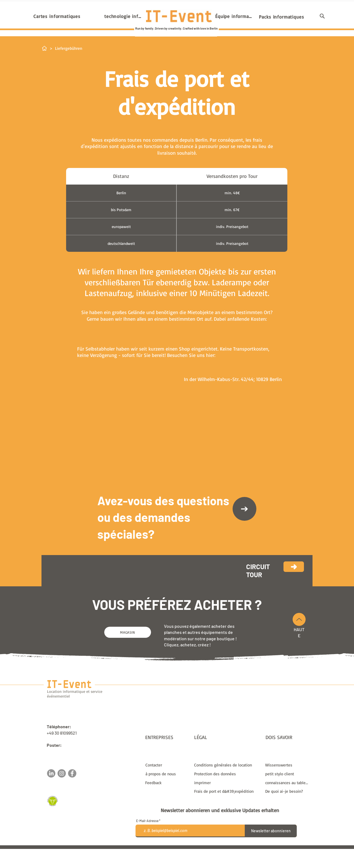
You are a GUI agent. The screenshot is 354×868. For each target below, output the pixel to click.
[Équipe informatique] (234, 16)
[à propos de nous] (167, 774)
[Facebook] (72, 773)
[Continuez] (294, 567)
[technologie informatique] (123, 16)
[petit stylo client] (287, 774)
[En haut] (299, 619)
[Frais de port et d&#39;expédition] (226, 791)
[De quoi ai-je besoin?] (287, 791)
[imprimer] (226, 783)
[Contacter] (244, 509)
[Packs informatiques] (282, 17)
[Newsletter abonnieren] (271, 831)
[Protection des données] (226, 774)
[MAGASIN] (128, 632)
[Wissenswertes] (287, 765)
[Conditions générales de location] (226, 765)
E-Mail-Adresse (147, 821)
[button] (322, 16)
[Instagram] (62, 773)
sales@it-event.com (66, 751)
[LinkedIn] (51, 773)
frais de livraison (229, 851)
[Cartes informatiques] (57, 16)
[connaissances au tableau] (287, 783)
